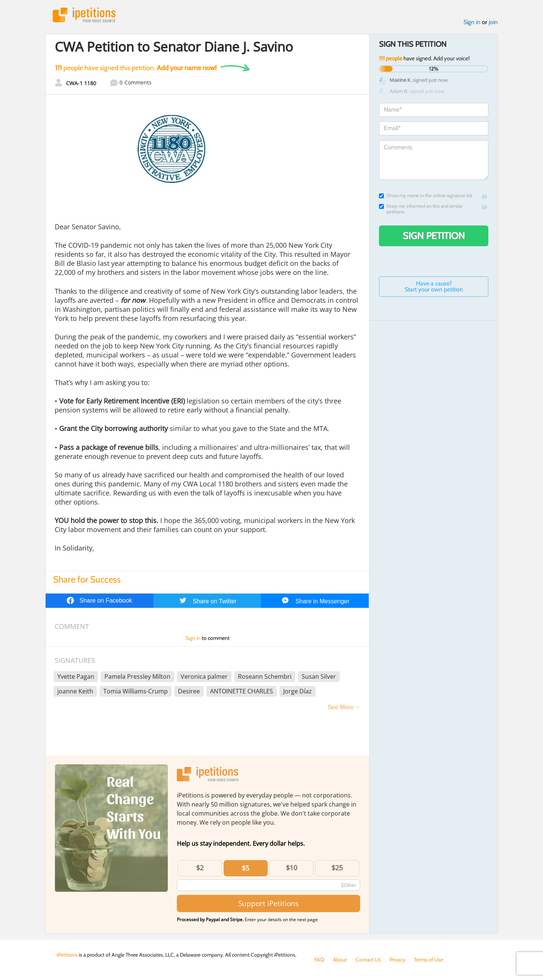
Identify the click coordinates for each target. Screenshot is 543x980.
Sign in (472, 22)
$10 (291, 868)
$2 (200, 868)
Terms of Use (429, 960)
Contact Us (368, 960)
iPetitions (84, 15)
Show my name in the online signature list (426, 196)
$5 (245, 868)
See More (341, 707)
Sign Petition (434, 236)
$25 (337, 868)
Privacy (397, 960)
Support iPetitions (268, 903)
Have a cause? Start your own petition (434, 286)
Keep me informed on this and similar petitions (421, 209)
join (493, 22)
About (340, 960)
